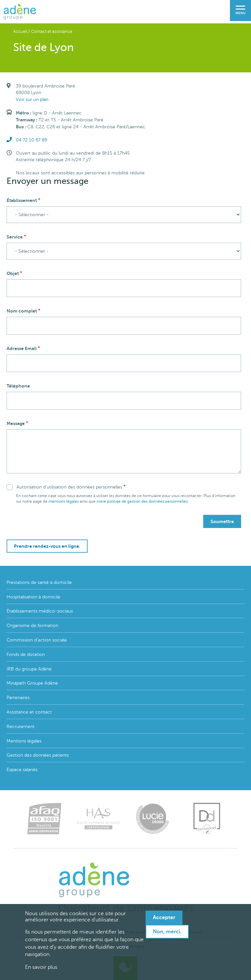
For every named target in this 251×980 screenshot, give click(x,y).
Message (16, 423)
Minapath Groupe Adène (32, 683)
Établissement (22, 200)
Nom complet (22, 311)
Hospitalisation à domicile (33, 597)
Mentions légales (24, 741)
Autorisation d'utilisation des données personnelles (69, 487)
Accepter (164, 917)
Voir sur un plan (32, 100)
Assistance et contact (29, 712)
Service (15, 237)
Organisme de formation (32, 626)
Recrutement (21, 727)
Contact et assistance (52, 32)
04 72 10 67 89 (31, 140)
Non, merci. (167, 932)
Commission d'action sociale (37, 640)
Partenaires (18, 698)
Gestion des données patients (38, 755)
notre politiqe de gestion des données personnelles (142, 501)
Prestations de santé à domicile (39, 582)
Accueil (20, 32)
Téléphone (18, 386)
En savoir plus (41, 967)
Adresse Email (22, 348)
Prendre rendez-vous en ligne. (47, 546)
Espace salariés (22, 770)
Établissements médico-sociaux (40, 611)
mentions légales (64, 501)
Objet (13, 273)
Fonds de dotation (26, 654)
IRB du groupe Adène (29, 669)
